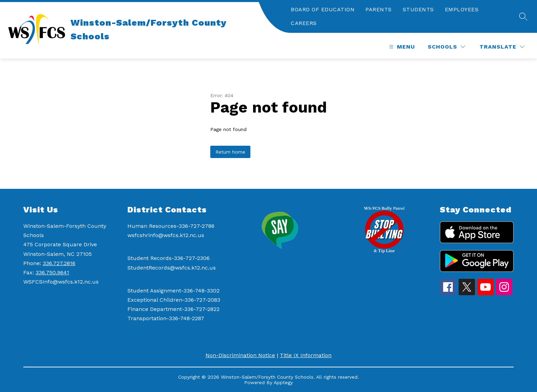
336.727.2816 (59, 263)
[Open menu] (401, 47)
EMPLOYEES (462, 9)
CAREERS (304, 23)
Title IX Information (306, 355)
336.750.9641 (52, 272)
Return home (230, 152)
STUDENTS (418, 9)
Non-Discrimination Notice (240, 355)
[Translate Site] (502, 47)
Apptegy (283, 382)
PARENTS (379, 9)
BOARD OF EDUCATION (323, 9)
